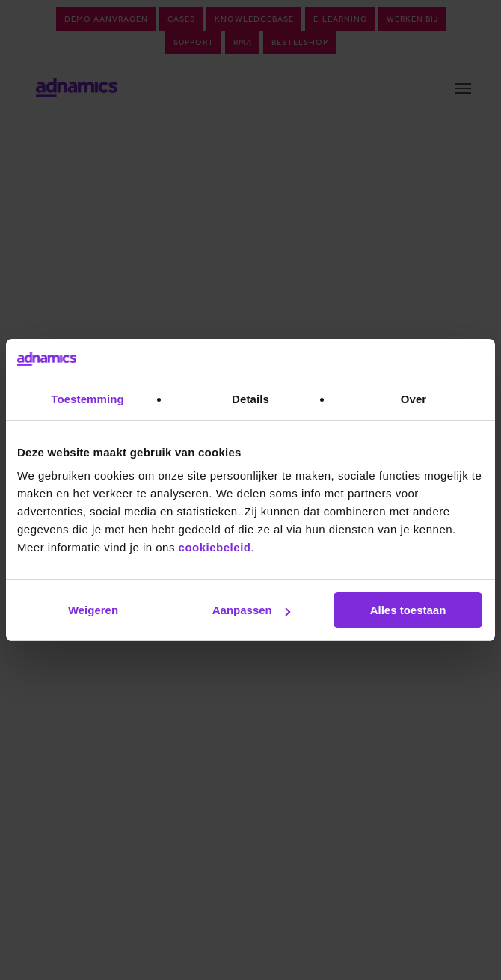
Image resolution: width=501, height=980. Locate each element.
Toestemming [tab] (87, 399)
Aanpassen (251, 610)
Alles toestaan (408, 610)
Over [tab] (414, 399)
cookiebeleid (215, 547)
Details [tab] (250, 399)
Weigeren (93, 610)
